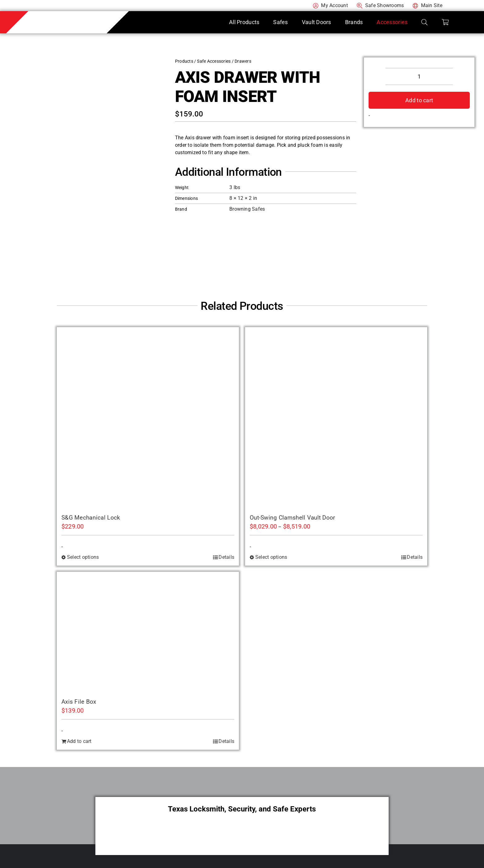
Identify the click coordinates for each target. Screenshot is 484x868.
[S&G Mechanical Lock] (148, 418)
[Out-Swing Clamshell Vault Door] (336, 418)
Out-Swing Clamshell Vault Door (292, 518)
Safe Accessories (214, 61)
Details (226, 557)
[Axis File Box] (148, 632)
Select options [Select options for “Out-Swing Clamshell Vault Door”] (271, 557)
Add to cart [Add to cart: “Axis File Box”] (79, 741)
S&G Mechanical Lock (91, 518)
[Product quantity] (419, 76)
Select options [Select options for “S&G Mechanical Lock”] (83, 557)
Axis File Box (79, 702)
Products (184, 61)
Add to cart (419, 100)
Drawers (243, 61)
